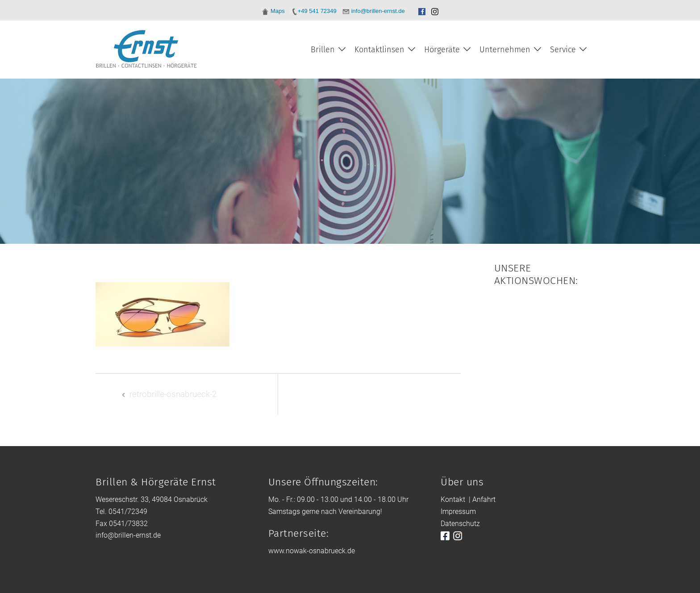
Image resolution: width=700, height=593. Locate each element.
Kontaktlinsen (379, 50)
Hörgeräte (442, 50)
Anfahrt (484, 499)
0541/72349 (128, 512)
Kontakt (453, 499)
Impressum (458, 512)
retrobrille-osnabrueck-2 (173, 394)
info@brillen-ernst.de (128, 535)
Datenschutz (460, 524)
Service (563, 50)
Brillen (323, 50)
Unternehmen (505, 50)
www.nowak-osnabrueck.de (312, 551)
